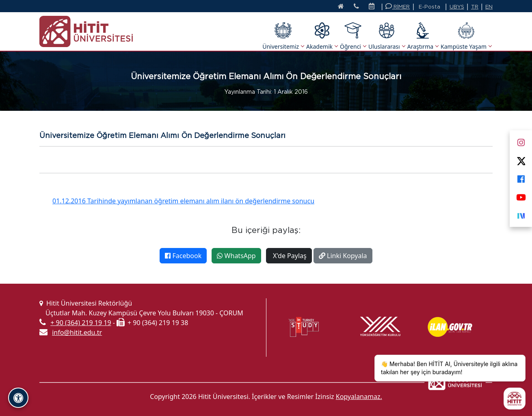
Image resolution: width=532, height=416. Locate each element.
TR (475, 7)
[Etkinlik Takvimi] (374, 7)
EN (489, 7)
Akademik (322, 36)
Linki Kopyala (343, 256)
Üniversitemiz (283, 36)
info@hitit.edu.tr (77, 332)
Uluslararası (387, 36)
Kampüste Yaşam (466, 36)
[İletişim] (356, 7)
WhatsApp (236, 256)
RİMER (398, 6)
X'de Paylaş (289, 256)
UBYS (457, 7)
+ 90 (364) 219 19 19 (81, 323)
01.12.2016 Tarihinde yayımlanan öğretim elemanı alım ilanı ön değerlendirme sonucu (183, 201)
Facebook (183, 256)
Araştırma (423, 36)
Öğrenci (353, 36)
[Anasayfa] (341, 7)
